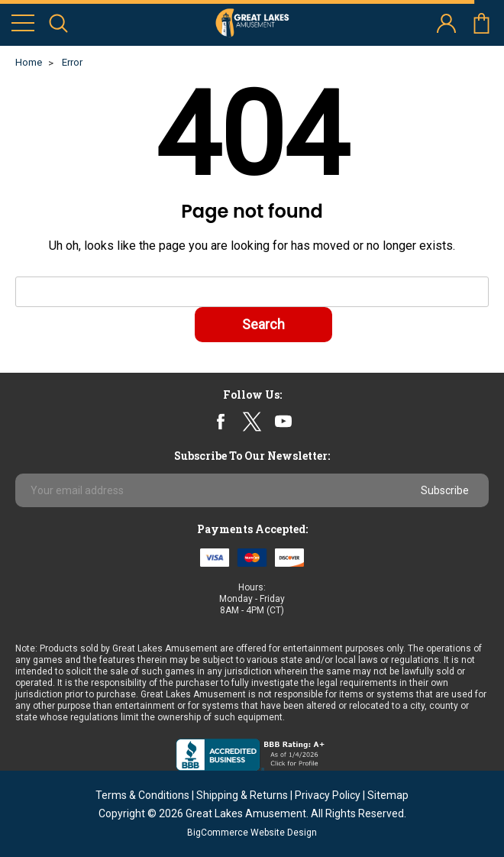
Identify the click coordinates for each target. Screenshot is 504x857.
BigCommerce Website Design (252, 833)
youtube (283, 422)
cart (481, 23)
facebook (221, 421)
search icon (58, 23)
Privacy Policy (328, 795)
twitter (252, 421)
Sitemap (388, 795)
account (446, 23)
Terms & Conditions (142, 795)
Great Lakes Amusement (246, 813)
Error (72, 62)
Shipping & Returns (242, 795)
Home (29, 62)
